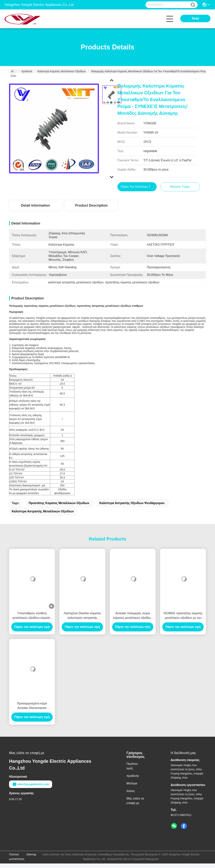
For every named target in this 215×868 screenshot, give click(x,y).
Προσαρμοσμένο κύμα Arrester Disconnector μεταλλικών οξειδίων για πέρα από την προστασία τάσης (32, 706)
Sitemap (31, 854)
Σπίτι (13, 72)
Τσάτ (195, 18)
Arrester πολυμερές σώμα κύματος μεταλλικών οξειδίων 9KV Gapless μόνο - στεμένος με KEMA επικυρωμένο (133, 616)
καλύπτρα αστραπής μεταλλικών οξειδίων (43, 511)
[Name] (193, 5)
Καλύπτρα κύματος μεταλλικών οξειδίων (62, 71)
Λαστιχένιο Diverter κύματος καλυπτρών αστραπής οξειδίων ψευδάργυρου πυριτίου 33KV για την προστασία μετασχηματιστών (82, 616)
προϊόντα (27, 71)
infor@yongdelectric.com (31, 784)
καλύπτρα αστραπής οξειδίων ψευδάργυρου (132, 503)
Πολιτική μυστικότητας (17, 857)
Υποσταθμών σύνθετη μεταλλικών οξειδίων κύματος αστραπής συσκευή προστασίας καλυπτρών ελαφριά (32, 616)
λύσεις (131, 791)
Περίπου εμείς (132, 766)
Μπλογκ (132, 783)
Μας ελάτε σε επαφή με (135, 801)
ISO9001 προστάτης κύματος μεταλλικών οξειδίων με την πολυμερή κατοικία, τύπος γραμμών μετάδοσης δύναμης (183, 616)
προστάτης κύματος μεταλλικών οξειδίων (59, 503)
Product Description (91, 205)
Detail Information (35, 205)
